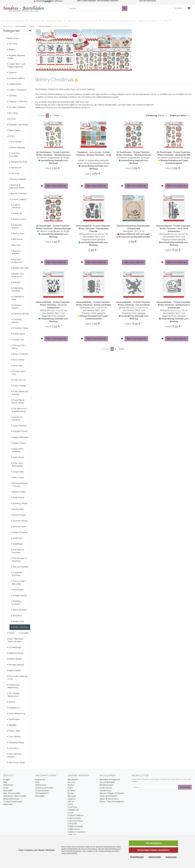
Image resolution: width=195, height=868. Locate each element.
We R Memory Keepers (15, 755)
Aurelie (71, 793)
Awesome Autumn (17, 226)
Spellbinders (14, 719)
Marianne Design (15, 653)
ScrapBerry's (14, 708)
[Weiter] (57, 116)
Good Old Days (19, 426)
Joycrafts (24, 633)
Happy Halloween (20, 437)
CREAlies (12, 96)
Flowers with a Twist (19, 373)
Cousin (71, 813)
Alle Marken (73, 780)
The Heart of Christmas (18, 551)
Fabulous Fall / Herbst (19, 347)
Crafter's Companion (17, 90)
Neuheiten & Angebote (13, 21)
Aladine (11, 50)
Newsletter (40, 796)
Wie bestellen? (42, 793)
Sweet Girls (17, 538)
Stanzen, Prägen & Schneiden (83, 21)
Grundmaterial (37, 21)
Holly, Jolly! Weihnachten (17, 465)
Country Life (18, 340)
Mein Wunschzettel (12, 793)
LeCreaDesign (14, 647)
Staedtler (12, 725)
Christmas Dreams (17, 307)
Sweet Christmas (20, 532)
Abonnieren (185, 787)
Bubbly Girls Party (20, 268)
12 (179, 116)
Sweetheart (17, 544)
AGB (37, 782)
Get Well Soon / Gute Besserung (20, 410)
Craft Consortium (75, 821)
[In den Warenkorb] (42, 186)
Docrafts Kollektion (17, 107)
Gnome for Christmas (17, 418)
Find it (11, 136)
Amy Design (16, 142)
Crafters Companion (76, 832)
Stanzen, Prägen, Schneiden (112, 793)
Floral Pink (17, 366)
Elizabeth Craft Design (18, 125)
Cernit (70, 804)
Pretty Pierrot (18, 498)
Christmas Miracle (20, 314)
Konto (6, 788)
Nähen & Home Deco (109, 799)
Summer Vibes (19, 527)
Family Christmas (20, 354)
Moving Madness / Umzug (20, 485)
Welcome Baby (19, 610)
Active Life (17, 213)
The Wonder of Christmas (19, 560)
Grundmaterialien (107, 782)
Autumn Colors (19, 219)
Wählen (156, 116)
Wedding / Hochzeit (17, 603)
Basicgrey (72, 796)
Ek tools (12, 119)
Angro (70, 788)
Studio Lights (14, 731)
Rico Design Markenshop (13, 695)
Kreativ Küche (110, 21)
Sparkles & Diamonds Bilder (17, 186)
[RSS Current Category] (76, 80)
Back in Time (18, 234)
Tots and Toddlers (20, 567)
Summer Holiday (20, 521)
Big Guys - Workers (17, 252)
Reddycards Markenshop (13, 686)
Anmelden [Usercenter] (179, 8)
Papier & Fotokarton (148, 21)
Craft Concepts (74, 818)
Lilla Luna (14, 173)
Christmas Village (20, 328)
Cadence (12, 73)
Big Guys (16, 245)
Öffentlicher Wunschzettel (15, 796)
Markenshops (127, 21)
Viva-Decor (13, 748)
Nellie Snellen (14, 670)
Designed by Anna (18, 162)
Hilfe (5, 782)
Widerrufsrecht (42, 791)
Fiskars (11, 633)
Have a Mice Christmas (18, 450)
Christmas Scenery (17, 321)
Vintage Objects (19, 595)
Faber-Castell (14, 130)
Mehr (166, 21)
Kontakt (6, 780)
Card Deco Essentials (15, 155)
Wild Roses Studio (16, 763)
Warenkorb (8, 785)
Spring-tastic (18, 509)
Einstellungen (137, 857)
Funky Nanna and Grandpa (20, 393)
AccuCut (71, 782)
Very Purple (17, 590)
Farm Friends (18, 360)
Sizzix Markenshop (16, 713)
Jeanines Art (15, 168)
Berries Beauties (17, 147)
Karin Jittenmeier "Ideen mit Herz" (15, 640)
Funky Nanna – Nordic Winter (19, 401)
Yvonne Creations (18, 199)
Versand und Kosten (44, 788)
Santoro (11, 702)
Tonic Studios (14, 737)
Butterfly (16, 282)
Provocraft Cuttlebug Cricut (17, 678)
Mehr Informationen (56, 186)
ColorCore (72, 807)
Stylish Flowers (19, 515)
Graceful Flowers (20, 431)
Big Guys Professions (17, 261)
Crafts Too (72, 835)
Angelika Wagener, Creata (16, 57)
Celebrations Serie (18, 298)
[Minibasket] (189, 8)
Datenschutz (41, 785)
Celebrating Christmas (17, 289)
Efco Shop (13, 113)
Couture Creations (16, 78)
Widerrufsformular (11, 799)
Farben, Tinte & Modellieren (112, 802)
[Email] (155, 787)
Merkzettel (8, 791)
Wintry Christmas (20, 627)
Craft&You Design (75, 826)
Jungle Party (18, 472)
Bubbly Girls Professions (18, 275)
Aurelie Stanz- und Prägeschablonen (16, 65)
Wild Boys (17, 616)
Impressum (40, 780)
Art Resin (71, 791)
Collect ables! (18, 334)
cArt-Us (71, 802)
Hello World (18, 457)
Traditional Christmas (17, 574)
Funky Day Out (19, 380)
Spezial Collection (18, 194)
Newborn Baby (19, 492)
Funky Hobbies (19, 386)
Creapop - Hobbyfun (17, 101)
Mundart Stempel (16, 665)
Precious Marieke (18, 179)
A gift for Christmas (16, 206)
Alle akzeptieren (153, 843)
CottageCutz (73, 810)
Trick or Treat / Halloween (19, 583)
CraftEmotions (14, 84)
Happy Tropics (19, 443)
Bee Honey (17, 239)
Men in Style (18, 477)
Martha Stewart (15, 659)
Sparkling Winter (20, 503)
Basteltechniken (55, 21)
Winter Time (18, 621)
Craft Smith (72, 824)
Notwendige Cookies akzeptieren (153, 850)
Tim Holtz (12, 44)
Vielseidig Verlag (16, 742)
